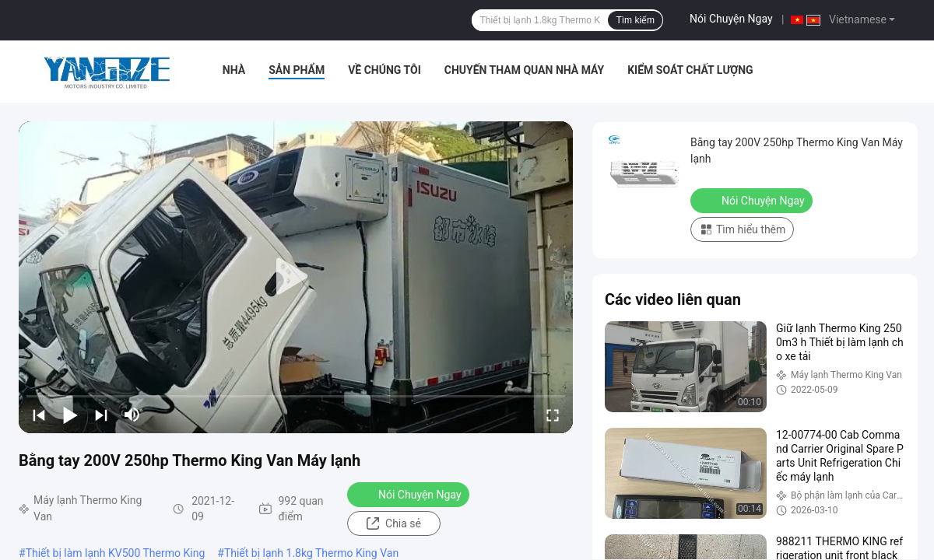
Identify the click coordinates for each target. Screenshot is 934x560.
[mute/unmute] (132, 415)
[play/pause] (70, 415)
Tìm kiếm (635, 20)
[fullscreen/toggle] (553, 415)
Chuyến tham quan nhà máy (524, 70)
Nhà (234, 70)
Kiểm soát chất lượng (690, 70)
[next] (101, 415)
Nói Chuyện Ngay (731, 19)
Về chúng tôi (384, 70)
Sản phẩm (297, 70)
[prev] (39, 415)
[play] (296, 277)
